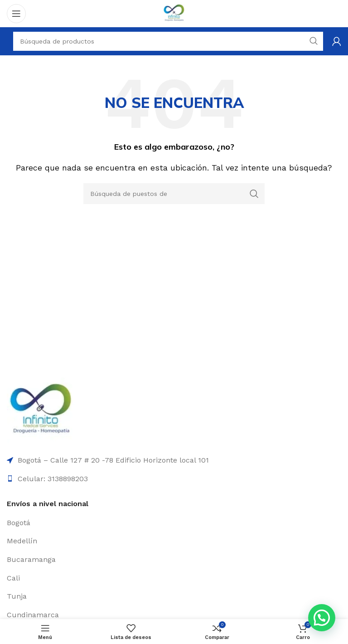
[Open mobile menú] (16, 14)
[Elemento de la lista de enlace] (174, 523)
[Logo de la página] (174, 13)
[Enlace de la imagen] (41, 411)
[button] (322, 618)
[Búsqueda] (174, 194)
